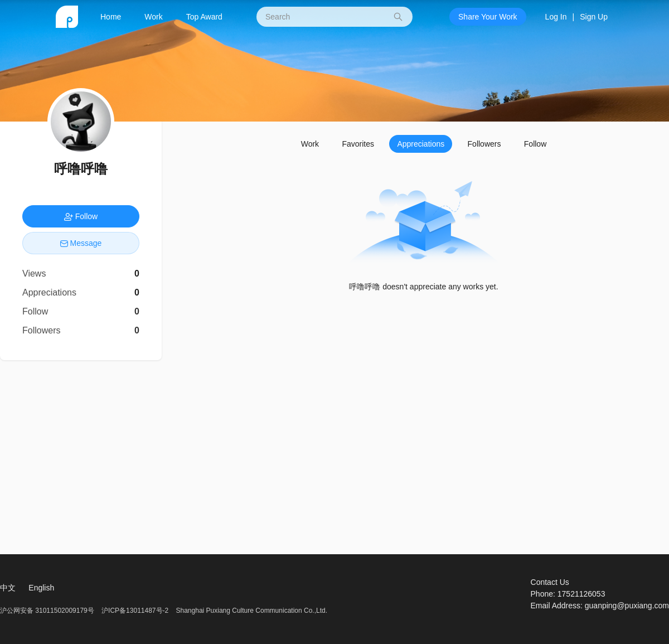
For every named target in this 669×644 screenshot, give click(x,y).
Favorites (358, 144)
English (41, 588)
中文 (8, 588)
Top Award (204, 17)
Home (111, 17)
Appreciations (421, 144)
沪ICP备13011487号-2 (135, 611)
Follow (535, 144)
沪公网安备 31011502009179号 (48, 611)
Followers (484, 144)
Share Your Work (488, 17)
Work (153, 17)
